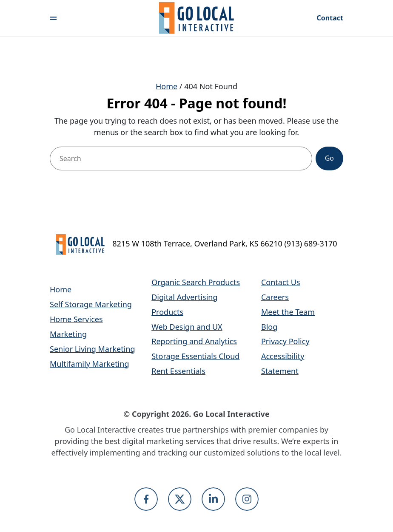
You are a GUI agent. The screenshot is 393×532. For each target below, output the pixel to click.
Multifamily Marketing (89, 364)
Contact (330, 18)
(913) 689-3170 (310, 243)
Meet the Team (288, 312)
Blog (269, 327)
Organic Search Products (196, 282)
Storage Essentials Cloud (195, 356)
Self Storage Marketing (91, 304)
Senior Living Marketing (93, 349)
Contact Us (281, 282)
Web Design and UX (187, 327)
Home (167, 86)
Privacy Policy (285, 341)
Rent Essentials (178, 371)
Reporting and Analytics (194, 341)
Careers (275, 297)
